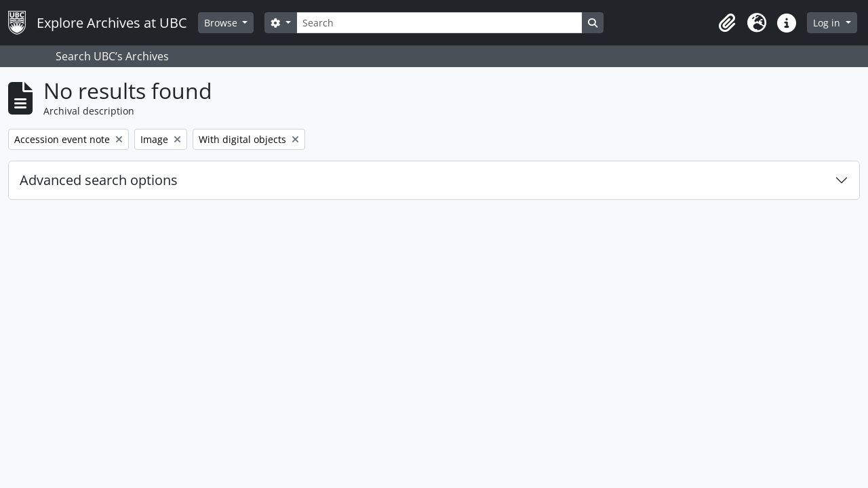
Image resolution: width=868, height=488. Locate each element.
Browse (222, 23)
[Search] (439, 23)
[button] (727, 23)
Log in (828, 23)
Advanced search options (99, 180)
